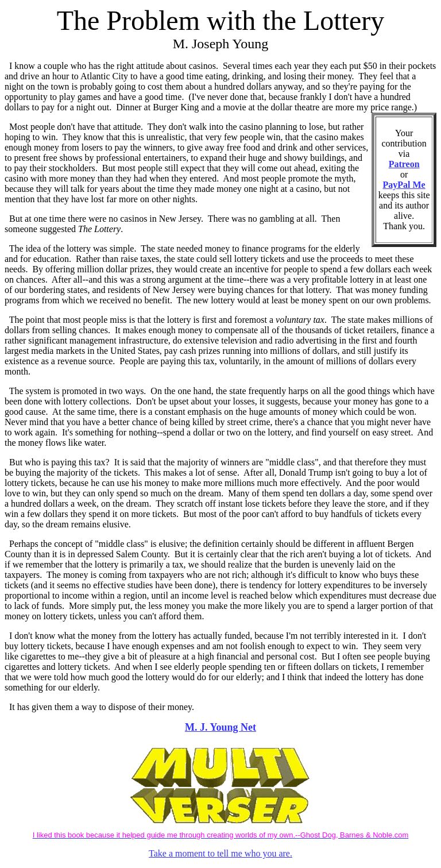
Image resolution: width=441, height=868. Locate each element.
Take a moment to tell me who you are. (220, 853)
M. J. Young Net (220, 727)
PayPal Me (404, 185)
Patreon (404, 164)
